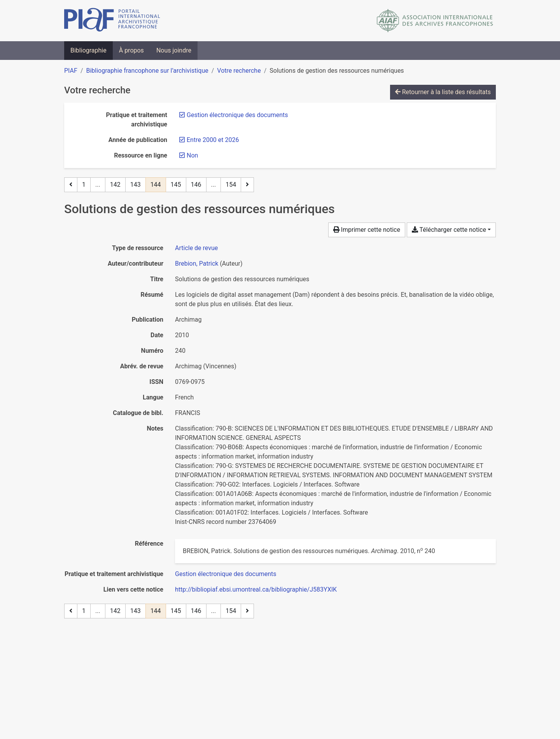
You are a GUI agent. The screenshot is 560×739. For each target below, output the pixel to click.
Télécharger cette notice (449, 230)
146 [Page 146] (196, 185)
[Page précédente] (71, 185)
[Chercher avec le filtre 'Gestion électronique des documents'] (226, 574)
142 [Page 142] (115, 185)
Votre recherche (239, 71)
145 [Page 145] (176, 185)
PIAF (71, 71)
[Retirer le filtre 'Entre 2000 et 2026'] (213, 140)
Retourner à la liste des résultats (443, 92)
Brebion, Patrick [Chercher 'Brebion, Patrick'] (197, 264)
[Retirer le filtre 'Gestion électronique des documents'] (237, 115)
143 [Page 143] (136, 185)
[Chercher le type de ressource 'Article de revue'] (196, 248)
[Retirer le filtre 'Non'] (192, 155)
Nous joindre (174, 50)
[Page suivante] (247, 185)
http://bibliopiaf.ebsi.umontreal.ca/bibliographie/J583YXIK (256, 589)
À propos (131, 50)
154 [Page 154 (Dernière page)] (231, 185)
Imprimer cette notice (367, 230)
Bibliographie (88, 50)
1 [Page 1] (84, 185)
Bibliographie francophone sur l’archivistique (147, 71)
